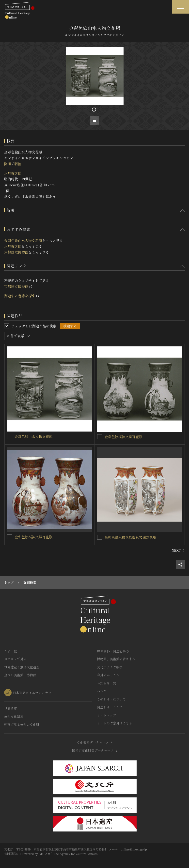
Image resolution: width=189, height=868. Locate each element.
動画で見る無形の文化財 (22, 725)
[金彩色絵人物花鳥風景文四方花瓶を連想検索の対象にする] (100, 537)
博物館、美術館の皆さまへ (116, 659)
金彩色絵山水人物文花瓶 (23, 241)
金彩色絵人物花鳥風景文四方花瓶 (130, 537)
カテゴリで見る (15, 659)
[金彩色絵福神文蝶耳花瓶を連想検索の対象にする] (100, 437)
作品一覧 (11, 651)
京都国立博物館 (16, 252)
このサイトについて (111, 699)
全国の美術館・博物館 (20, 675)
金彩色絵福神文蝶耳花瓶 (124, 437)
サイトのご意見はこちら (115, 723)
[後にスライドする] (178, 550)
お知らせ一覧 (107, 683)
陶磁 (8, 164)
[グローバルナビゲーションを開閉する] (180, 7)
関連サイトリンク (110, 707)
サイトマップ (107, 715)
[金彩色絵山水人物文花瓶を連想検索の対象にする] (10, 436)
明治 (18, 164)
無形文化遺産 (14, 717)
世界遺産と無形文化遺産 (22, 667)
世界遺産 (11, 708)
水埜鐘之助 (13, 173)
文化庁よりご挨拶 (110, 667)
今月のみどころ (108, 675)
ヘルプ (102, 691)
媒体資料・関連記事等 (113, 651)
